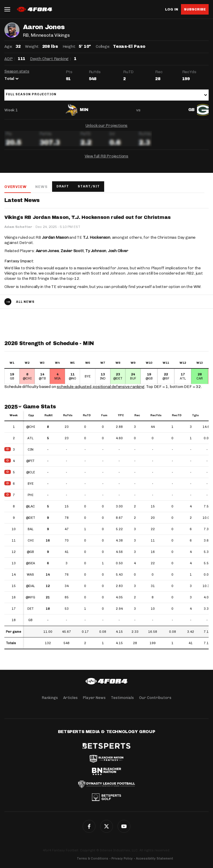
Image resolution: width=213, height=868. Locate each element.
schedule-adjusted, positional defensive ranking (101, 387)
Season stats (17, 71)
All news (25, 302)
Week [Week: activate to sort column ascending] (14, 415)
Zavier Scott (72, 251)
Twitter (106, 826)
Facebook (89, 826)
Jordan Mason (55, 237)
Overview (15, 187)
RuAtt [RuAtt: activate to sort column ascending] (49, 415)
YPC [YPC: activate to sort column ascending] (121, 415)
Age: (8, 46)
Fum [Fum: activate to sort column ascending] (104, 415)
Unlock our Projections (107, 125)
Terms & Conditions (93, 859)
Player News (94, 698)
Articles (70, 698)
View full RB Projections (106, 156)
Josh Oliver (118, 251)
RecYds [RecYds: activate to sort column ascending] (156, 415)
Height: (69, 46)
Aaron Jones (47, 251)
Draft (63, 186)
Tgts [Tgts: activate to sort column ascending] (195, 415)
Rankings (50, 698)
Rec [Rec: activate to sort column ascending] (137, 415)
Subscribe (195, 9)
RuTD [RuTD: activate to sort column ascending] (87, 415)
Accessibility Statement (155, 859)
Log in (172, 9)
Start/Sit (89, 186)
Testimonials (122, 698)
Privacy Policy (122, 859)
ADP (8, 59)
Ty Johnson (96, 251)
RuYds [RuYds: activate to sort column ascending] (68, 415)
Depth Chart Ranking (49, 59)
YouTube (124, 826)
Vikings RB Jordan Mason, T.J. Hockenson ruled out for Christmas (88, 217)
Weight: (32, 46)
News (41, 187)
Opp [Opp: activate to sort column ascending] (31, 415)
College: (103, 46)
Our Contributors (155, 698)
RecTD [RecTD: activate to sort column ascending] (177, 415)
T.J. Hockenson (97, 237)
